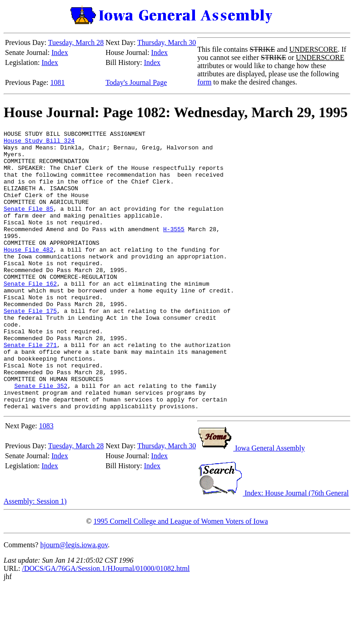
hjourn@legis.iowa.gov (74, 601)
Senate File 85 (28, 225)
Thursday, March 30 (167, 42)
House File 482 (28, 274)
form (204, 82)
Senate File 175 (30, 347)
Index (60, 52)
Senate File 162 (30, 315)
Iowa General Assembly (251, 504)
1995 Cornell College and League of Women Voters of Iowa (181, 577)
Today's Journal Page (136, 82)
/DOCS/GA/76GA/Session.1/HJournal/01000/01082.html (106, 624)
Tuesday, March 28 (76, 42)
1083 (46, 482)
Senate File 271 (30, 388)
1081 (58, 82)
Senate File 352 (41, 437)
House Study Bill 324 (39, 143)
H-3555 (174, 249)
